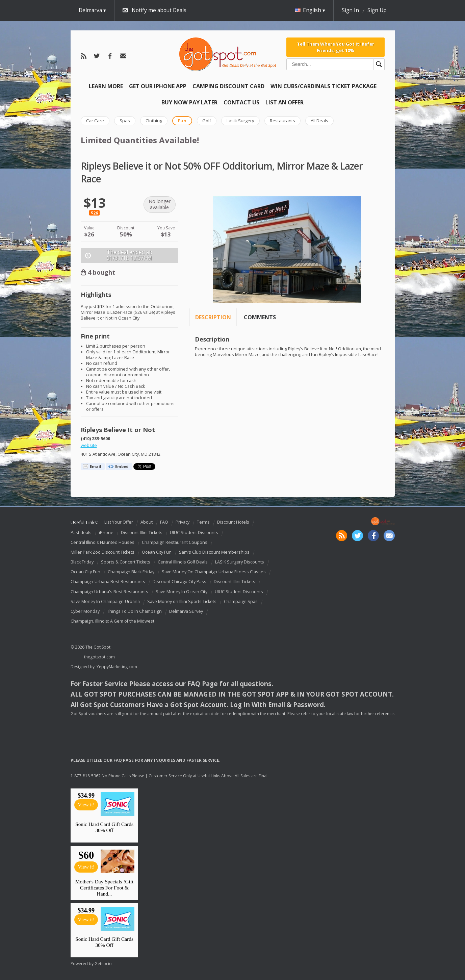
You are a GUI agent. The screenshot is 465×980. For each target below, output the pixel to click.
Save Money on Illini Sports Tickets (182, 601)
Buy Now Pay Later (189, 102)
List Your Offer (119, 522)
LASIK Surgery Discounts (240, 562)
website (89, 445)
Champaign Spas (241, 601)
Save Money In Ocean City (182, 592)
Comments (260, 317)
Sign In (350, 10)
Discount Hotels (233, 522)
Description (213, 317)
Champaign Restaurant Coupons (175, 542)
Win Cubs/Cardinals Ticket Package (324, 86)
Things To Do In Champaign (134, 611)
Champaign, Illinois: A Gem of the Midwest (112, 621)
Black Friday (82, 562)
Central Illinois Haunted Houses (102, 542)
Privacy (183, 522)
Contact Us (241, 102)
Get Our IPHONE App (158, 86)
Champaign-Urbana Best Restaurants (108, 582)
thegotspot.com (99, 657)
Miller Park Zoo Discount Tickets (102, 552)
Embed (122, 466)
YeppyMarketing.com (117, 667)
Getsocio (103, 964)
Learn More (106, 86)
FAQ (164, 522)
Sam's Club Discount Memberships (214, 552)
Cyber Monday (85, 611)
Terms (203, 522)
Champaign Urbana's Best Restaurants (109, 592)
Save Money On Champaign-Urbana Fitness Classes (214, 572)
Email (96, 466)
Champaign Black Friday (131, 572)
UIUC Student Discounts (194, 533)
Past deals (81, 533)
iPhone (106, 533)
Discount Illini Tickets (142, 533)
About (147, 522)
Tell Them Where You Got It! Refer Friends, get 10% (335, 47)
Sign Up (377, 10)
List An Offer (285, 102)
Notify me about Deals (159, 10)
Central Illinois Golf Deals (183, 562)
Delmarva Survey (186, 611)
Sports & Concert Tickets (126, 562)
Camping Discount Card (228, 86)
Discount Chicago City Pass (179, 582)
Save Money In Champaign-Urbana (105, 601)
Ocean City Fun (157, 552)
